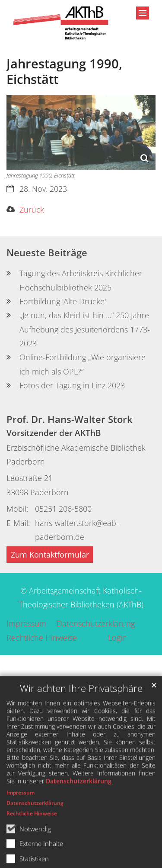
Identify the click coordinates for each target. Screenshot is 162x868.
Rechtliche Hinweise (32, 844)
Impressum (21, 823)
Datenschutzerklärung (79, 812)
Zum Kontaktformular (50, 555)
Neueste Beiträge (47, 253)
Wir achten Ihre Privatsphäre (81, 719)
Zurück (32, 210)
